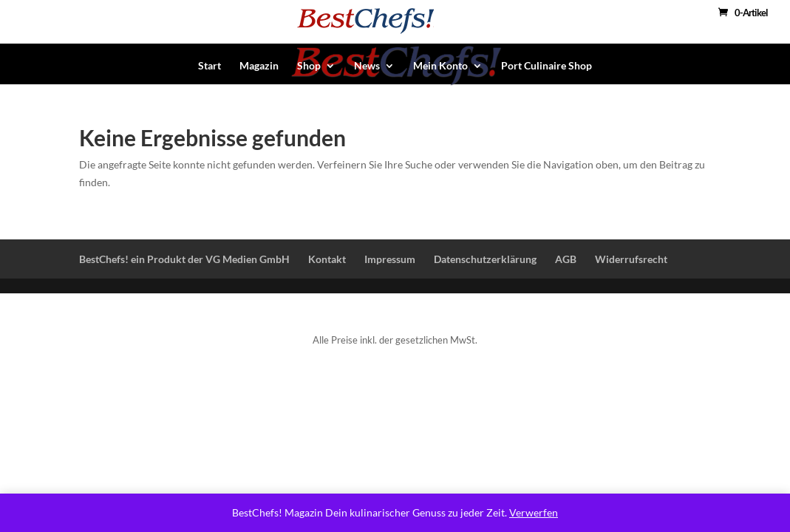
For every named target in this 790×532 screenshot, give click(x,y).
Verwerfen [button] (534, 512)
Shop (309, 66)
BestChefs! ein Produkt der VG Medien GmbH (184, 259)
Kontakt (327, 259)
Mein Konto (440, 66)
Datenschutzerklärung (485, 259)
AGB (566, 259)
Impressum (390, 259)
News (367, 66)
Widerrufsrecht (631, 259)
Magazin (259, 66)
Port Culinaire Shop (546, 66)
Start (210, 66)
